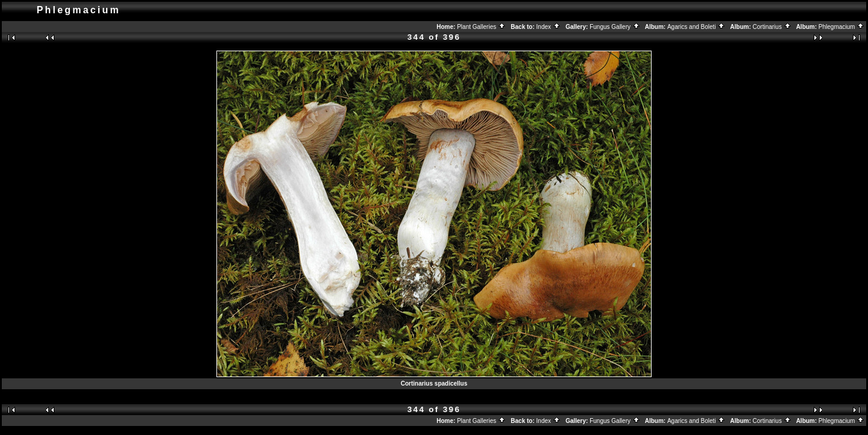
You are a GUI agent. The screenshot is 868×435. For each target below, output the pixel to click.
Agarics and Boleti (696, 27)
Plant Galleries (481, 27)
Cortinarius (772, 27)
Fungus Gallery (615, 27)
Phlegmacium (841, 27)
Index (549, 27)
